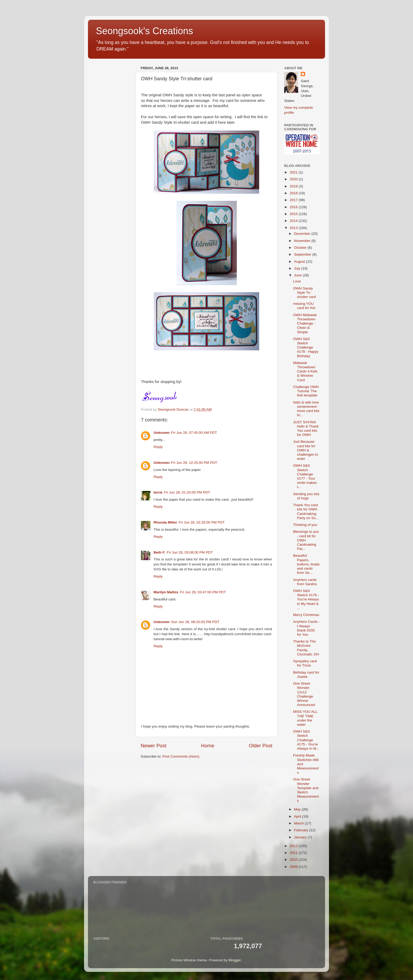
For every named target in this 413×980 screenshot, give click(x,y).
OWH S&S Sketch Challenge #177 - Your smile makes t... (305, 476)
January (301, 837)
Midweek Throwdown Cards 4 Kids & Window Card (305, 371)
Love (297, 281)
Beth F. (159, 552)
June (298, 275)
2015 (294, 214)
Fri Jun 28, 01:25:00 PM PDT (187, 492)
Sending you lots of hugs (306, 496)
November (303, 241)
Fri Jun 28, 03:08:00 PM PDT (190, 552)
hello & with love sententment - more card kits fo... (306, 409)
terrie (158, 492)
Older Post (261, 746)
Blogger (235, 960)
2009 (294, 867)
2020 (294, 179)
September (303, 254)
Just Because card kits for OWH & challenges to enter (306, 450)
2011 (294, 853)
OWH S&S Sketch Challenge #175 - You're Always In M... (306, 740)
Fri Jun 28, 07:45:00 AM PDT (194, 433)
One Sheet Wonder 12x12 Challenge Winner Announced (304, 694)
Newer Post (154, 746)
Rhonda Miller (165, 522)
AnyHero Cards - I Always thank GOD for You (306, 628)
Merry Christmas (306, 615)
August (300, 262)
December (303, 234)
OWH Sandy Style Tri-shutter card (304, 293)
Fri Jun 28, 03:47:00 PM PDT (203, 592)
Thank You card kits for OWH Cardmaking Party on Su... (306, 511)
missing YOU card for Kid (304, 306)
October (301, 248)
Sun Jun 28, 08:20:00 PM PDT (195, 622)
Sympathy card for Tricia (305, 663)
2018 (294, 193)
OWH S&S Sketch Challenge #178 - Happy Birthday (306, 347)
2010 (294, 860)
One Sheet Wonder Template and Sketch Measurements (306, 790)
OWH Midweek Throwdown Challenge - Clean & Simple (305, 324)
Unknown (162, 433)
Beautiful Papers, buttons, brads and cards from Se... (306, 564)
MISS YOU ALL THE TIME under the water (305, 718)
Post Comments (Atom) (181, 756)
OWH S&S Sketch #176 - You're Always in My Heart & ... (306, 599)
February (302, 830)
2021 (294, 172)
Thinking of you (305, 525)
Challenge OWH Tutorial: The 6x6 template (306, 391)
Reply (158, 447)
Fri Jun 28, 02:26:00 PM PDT (202, 522)
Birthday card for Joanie (306, 675)
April (298, 816)
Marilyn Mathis (166, 592)
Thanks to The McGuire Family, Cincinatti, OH (306, 648)
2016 (294, 207)
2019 (294, 186)
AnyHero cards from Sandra (305, 582)
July (298, 268)
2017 (294, 200)
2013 (294, 228)
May (298, 809)
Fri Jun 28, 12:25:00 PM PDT (194, 463)
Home (208, 746)
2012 (294, 846)
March (299, 823)
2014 (294, 221)
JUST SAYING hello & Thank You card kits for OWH (306, 429)
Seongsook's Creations (144, 31)
